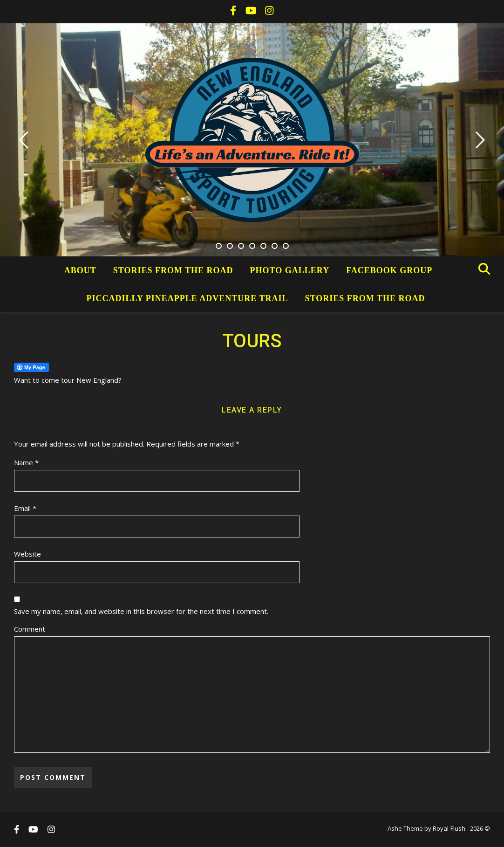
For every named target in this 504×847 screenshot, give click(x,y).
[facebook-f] (234, 12)
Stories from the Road (173, 270)
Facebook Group (389, 270)
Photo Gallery (290, 270)
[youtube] (252, 12)
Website (27, 554)
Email (25, 508)
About (80, 270)
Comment (30, 629)
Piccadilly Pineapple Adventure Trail (187, 298)
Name (26, 462)
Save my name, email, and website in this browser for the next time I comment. (141, 611)
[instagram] (269, 12)
